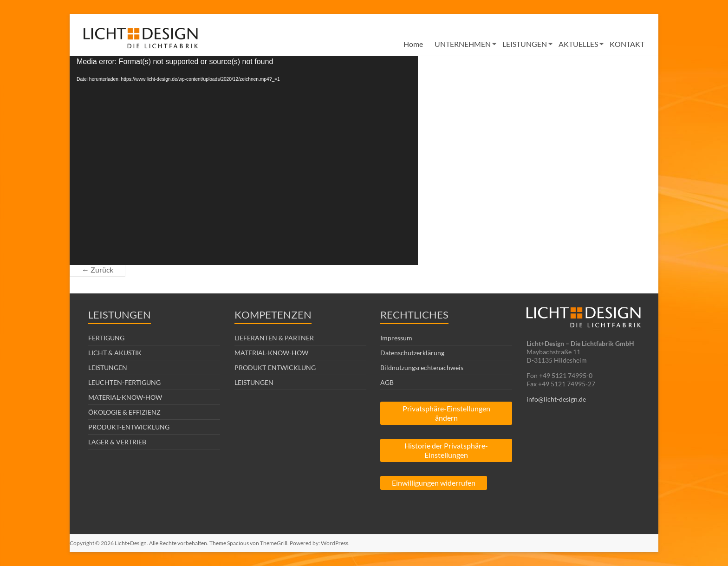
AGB (387, 382)
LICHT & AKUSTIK (115, 353)
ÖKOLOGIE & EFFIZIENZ (124, 412)
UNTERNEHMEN (463, 44)
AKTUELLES (578, 44)
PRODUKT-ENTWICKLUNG (129, 427)
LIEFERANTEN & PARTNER (274, 338)
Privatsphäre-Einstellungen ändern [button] (446, 413)
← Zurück (97, 270)
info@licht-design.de (556, 399)
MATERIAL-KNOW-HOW (125, 397)
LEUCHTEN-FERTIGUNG (124, 382)
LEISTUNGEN (525, 44)
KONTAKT (627, 44)
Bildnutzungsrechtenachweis (422, 368)
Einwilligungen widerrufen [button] (434, 483)
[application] (244, 161)
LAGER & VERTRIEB (117, 442)
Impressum (396, 338)
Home (413, 44)
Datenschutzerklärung (412, 353)
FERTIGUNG (106, 338)
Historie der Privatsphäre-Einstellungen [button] (446, 450)
